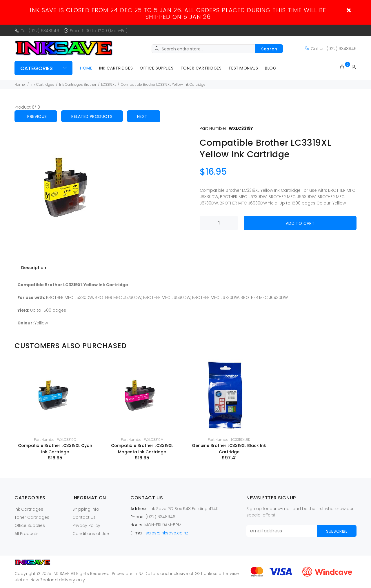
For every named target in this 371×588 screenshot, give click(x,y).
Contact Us (84, 517)
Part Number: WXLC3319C (55, 440)
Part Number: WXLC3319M (142, 440)
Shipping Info (86, 509)
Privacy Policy (86, 525)
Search (269, 49)
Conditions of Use (91, 534)
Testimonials (243, 68)
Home (86, 68)
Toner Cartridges (201, 68)
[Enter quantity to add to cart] (219, 223)
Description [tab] (34, 268)
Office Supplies (157, 68)
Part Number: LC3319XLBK (229, 440)
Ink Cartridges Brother (78, 84)
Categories (37, 68)
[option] (55, 410)
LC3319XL (109, 84)
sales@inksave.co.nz (167, 533)
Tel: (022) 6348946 (40, 31)
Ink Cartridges (116, 68)
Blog (271, 68)
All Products (27, 534)
